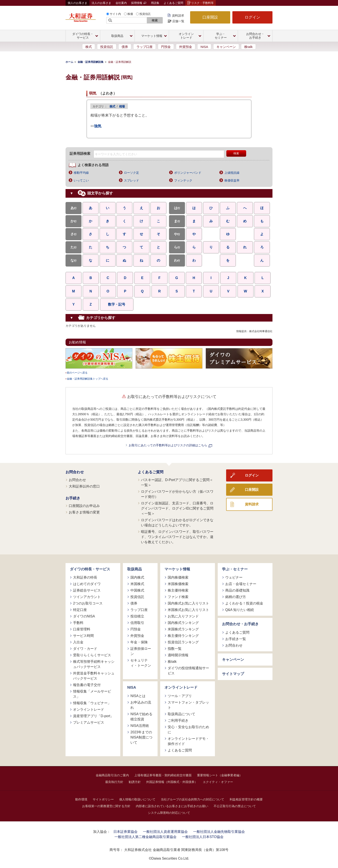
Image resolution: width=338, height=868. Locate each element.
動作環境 (81, 799)
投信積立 (137, 616)
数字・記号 (117, 304)
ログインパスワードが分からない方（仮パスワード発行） (177, 494)
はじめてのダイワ (87, 584)
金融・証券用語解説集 (91, 62)
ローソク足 (131, 173)
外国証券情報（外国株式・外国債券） (172, 782)
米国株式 (137, 584)
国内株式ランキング (183, 623)
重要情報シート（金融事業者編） (220, 775)
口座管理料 (82, 629)
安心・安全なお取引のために (188, 730)
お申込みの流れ (141, 705)
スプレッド (131, 180)
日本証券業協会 (125, 832)
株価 (130, 14)
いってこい (81, 180)
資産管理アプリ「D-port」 (93, 716)
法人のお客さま (101, 3)
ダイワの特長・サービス (90, 569)
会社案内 (121, 3)
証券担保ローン (141, 651)
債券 (125, 47)
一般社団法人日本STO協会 (203, 837)
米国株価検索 (178, 584)
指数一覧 (175, 649)
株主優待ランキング (183, 636)
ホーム (69, 62)
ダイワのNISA (84, 616)
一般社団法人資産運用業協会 (165, 832)
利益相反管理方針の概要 (246, 799)
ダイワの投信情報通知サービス (188, 671)
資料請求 (178, 16)
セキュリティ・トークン (141, 663)
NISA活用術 (140, 726)
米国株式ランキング (183, 629)
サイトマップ (233, 674)
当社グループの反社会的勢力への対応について (192, 799)
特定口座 (80, 610)
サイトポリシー (103, 799)
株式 (89, 47)
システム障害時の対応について (169, 813)
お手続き (73, 498)
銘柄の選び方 (236, 597)
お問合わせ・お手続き (240, 624)
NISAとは (138, 696)
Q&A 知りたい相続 (240, 610)
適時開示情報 (178, 655)
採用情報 (139, 3)
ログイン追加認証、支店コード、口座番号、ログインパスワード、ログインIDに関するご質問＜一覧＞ (177, 508)
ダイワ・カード (85, 649)
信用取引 (137, 623)
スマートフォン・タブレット (188, 705)
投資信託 (145, 14)
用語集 (155, 3)
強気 (98, 126)
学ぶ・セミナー (235, 569)
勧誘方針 (135, 782)
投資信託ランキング (183, 642)
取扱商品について (182, 714)
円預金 (166, 47)
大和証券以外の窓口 (84, 486)
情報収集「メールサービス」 (92, 694)
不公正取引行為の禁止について (235, 806)
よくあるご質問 (173, 3)
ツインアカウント (87, 597)
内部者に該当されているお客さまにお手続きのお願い (172, 806)
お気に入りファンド (183, 616)
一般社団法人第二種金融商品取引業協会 (146, 837)
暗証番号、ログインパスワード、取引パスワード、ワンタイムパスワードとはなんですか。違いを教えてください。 (177, 537)
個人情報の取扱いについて (137, 799)
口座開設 (210, 17)
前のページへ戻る (77, 373)
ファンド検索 (178, 597)
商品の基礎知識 (237, 590)
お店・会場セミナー (241, 584)
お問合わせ (75, 472)
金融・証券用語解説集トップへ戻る (88, 379)
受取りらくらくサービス (92, 655)
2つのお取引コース (88, 603)
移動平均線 (81, 173)
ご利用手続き (178, 720)
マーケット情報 (177, 569)
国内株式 (137, 577)
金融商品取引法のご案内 (112, 775)
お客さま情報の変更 (84, 512)
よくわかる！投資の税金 (244, 603)
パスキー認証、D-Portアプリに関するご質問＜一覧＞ (177, 482)
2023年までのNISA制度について (141, 737)
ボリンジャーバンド (188, 173)
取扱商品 (135, 569)
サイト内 (115, 14)
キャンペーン (226, 47)
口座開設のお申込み (84, 506)
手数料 (78, 623)
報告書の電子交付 (87, 685)
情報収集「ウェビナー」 (92, 703)
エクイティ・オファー (218, 782)
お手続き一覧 (236, 639)
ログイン (252, 17)
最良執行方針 (114, 782)
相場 (122, 106)
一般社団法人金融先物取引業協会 (219, 832)
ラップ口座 (145, 47)
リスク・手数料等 (202, 3)
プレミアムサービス (89, 722)
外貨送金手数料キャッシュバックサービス (94, 676)
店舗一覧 (178, 21)
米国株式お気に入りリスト (188, 610)
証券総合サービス (87, 590)
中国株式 (137, 590)
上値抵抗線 (232, 173)
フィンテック (183, 180)
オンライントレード (89, 709)
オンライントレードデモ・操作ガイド (188, 741)
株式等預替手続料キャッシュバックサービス (94, 664)
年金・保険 (139, 642)
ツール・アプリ (180, 696)
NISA (204, 47)
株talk (248, 47)
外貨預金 (186, 47)
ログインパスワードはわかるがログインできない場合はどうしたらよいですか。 (177, 523)
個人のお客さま (77, 3)
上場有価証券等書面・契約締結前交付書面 (163, 775)
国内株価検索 (178, 577)
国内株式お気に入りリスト (188, 603)
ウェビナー (234, 577)
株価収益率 (232, 180)
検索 (155, 20)
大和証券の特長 (85, 577)
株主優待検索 (178, 590)
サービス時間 (83, 636)
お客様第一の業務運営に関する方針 (106, 806)
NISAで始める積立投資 (141, 717)
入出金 (78, 642)
